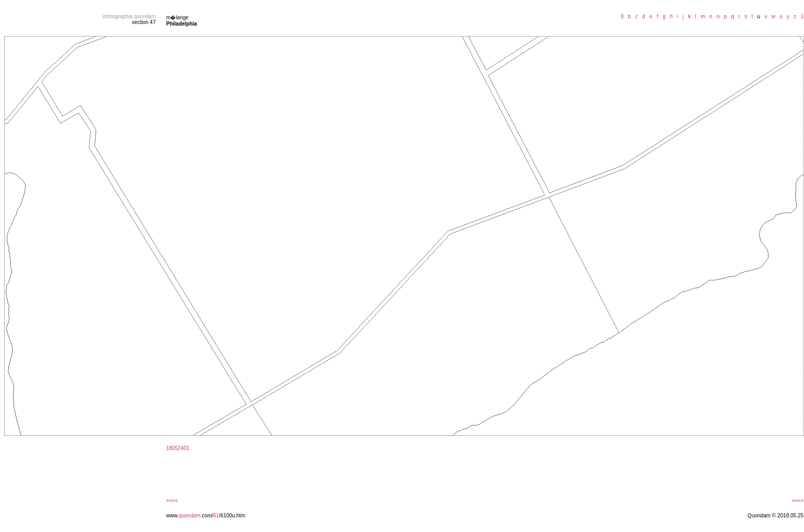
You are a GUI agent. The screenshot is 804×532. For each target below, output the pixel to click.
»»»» (798, 500)
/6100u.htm (232, 516)
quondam (190, 516)
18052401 (178, 448)
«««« (172, 500)
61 (216, 516)
